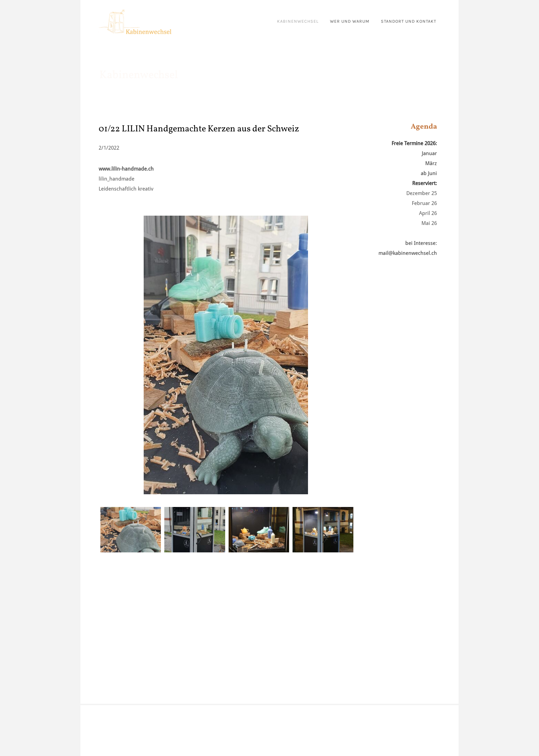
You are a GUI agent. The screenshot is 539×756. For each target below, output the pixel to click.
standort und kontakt (409, 21)
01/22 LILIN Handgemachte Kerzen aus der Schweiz (199, 129)
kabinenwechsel (298, 21)
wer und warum (350, 21)
